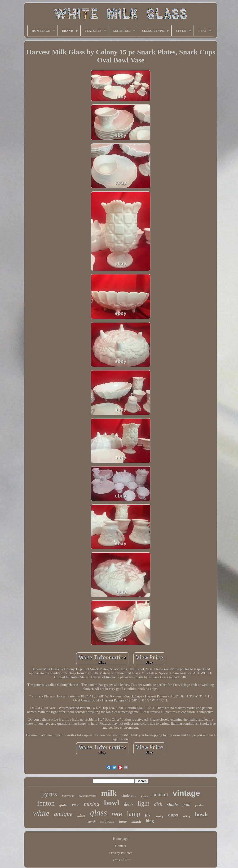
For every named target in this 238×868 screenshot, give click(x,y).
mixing (92, 804)
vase (75, 805)
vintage (186, 793)
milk (109, 793)
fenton (46, 803)
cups (173, 815)
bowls (202, 814)
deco (128, 804)
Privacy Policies (121, 853)
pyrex (49, 794)
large (123, 821)
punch (92, 822)
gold (186, 804)
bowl (112, 803)
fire (148, 815)
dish (158, 804)
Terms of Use (121, 860)
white (41, 813)
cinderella (129, 795)
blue (81, 816)
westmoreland (88, 796)
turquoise (107, 821)
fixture (144, 796)
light (143, 803)
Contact (121, 846)
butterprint (68, 796)
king (150, 821)
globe (63, 805)
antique (63, 814)
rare (117, 814)
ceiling (187, 816)
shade (172, 804)
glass (98, 813)
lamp (134, 814)
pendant (200, 805)
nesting (159, 816)
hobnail (160, 795)
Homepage (121, 839)
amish (136, 822)
